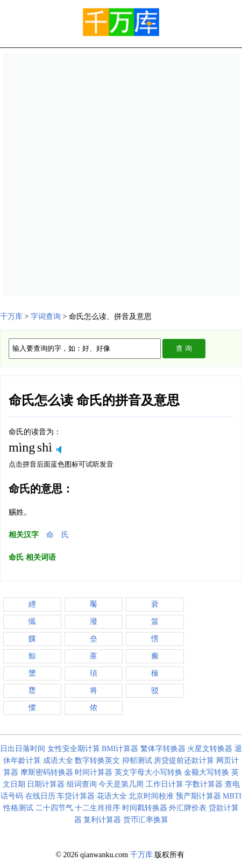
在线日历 (40, 796)
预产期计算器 (198, 796)
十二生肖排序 (97, 808)
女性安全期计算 (74, 749)
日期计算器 (46, 784)
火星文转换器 (210, 749)
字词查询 (46, 317)
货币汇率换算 (146, 820)
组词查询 (82, 784)
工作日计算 (165, 784)
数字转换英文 (97, 761)
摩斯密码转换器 (47, 772)
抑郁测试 (137, 761)
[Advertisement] (121, 175)
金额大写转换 (207, 772)
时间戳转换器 (145, 808)
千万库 (11, 317)
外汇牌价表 (188, 808)
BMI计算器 (120, 749)
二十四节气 (54, 808)
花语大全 (112, 796)
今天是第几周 (121, 784)
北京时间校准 (151, 796)
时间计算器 (94, 772)
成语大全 (58, 761)
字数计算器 (204, 784)
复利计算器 (102, 820)
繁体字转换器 (163, 749)
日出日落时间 (23, 749)
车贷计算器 (76, 796)
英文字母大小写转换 (148, 772)
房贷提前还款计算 (184, 761)
